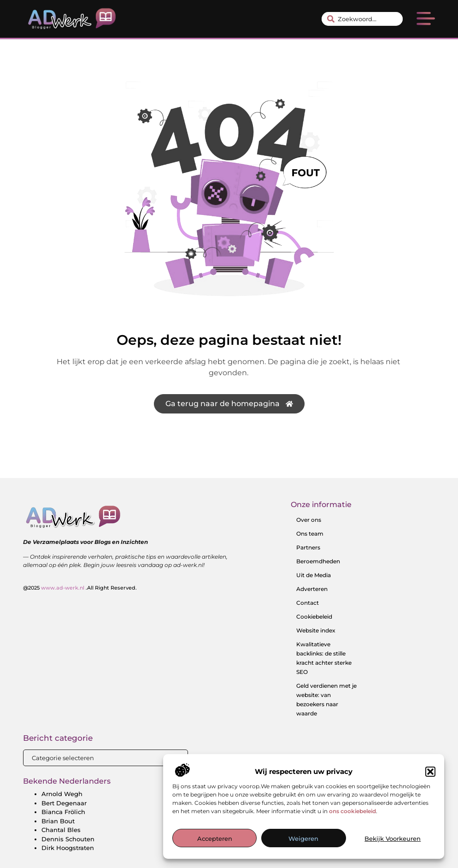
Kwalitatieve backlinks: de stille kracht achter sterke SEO (324, 658)
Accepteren (215, 838)
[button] (430, 772)
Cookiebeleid (314, 617)
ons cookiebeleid (352, 811)
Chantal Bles (61, 830)
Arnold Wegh (62, 794)
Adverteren (312, 589)
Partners (308, 547)
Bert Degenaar (64, 803)
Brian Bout (58, 821)
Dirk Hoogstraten (68, 848)
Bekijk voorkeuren (393, 838)
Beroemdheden (318, 561)
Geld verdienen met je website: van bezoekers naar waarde (326, 700)
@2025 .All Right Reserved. (80, 588)
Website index (316, 630)
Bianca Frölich (63, 812)
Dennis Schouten (68, 839)
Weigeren (303, 838)
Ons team (310, 534)
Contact (308, 603)
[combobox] (362, 19)
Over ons (309, 520)
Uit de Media (314, 575)
